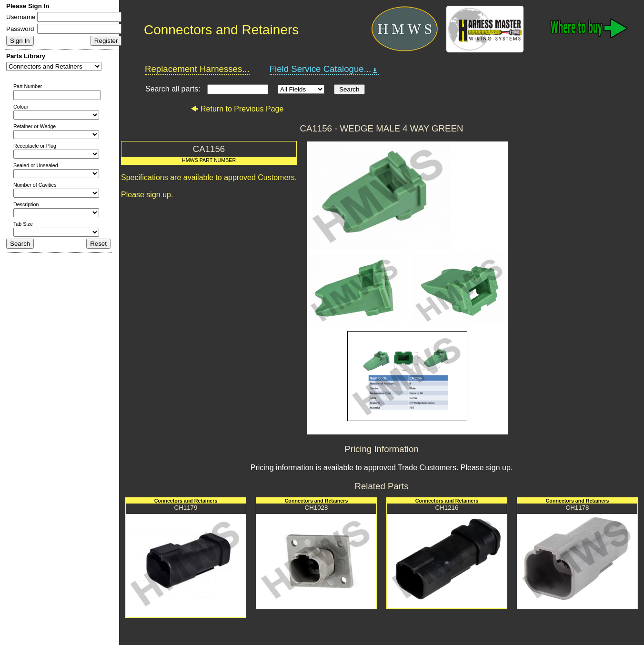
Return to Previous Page (237, 109)
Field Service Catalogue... (324, 69)
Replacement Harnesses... (197, 69)
